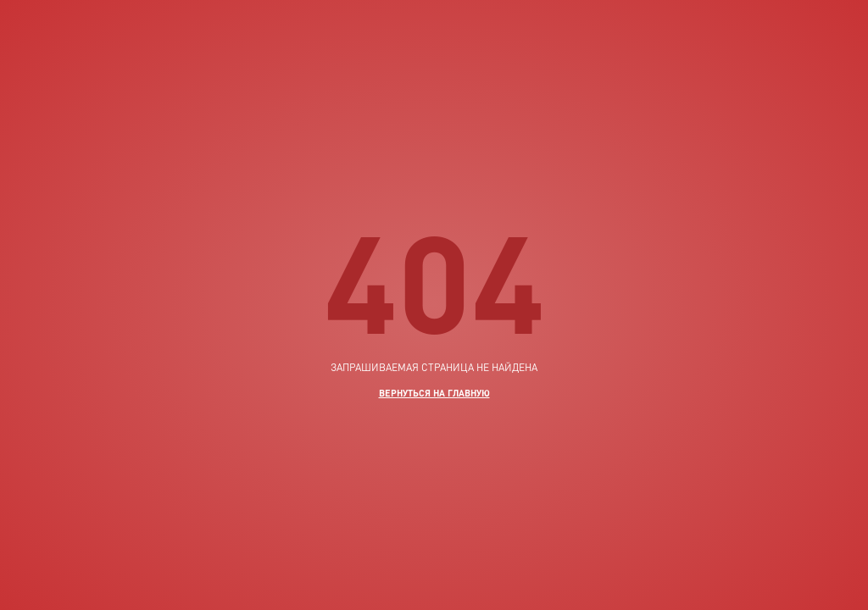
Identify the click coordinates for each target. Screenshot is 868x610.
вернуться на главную (434, 393)
